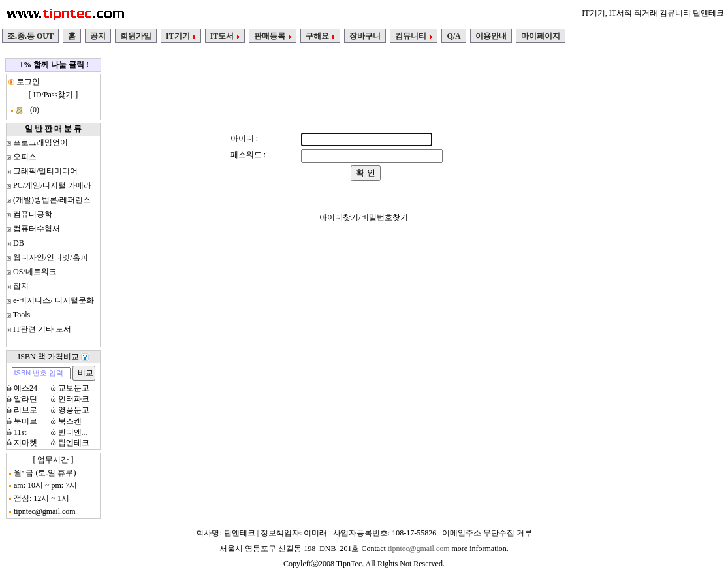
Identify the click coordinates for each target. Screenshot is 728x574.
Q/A (453, 36)
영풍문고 (74, 410)
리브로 (25, 410)
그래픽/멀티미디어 (45, 171)
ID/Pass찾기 (53, 95)
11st (20, 432)
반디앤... (73, 432)
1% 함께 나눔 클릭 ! (54, 65)
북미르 (25, 421)
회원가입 (136, 36)
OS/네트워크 (35, 272)
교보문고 (74, 388)
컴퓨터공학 (33, 214)
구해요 (320, 36)
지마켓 (25, 443)
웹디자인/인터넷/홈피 (51, 257)
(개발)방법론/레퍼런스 (52, 200)
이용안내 (491, 36)
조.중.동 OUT (30, 36)
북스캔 (70, 421)
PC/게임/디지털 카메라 (52, 185)
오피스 (25, 157)
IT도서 (225, 36)
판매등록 (273, 36)
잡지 (21, 286)
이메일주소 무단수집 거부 (487, 533)
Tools (22, 315)
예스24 (25, 388)
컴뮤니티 (414, 36)
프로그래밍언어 (40, 142)
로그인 (27, 82)
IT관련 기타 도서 (42, 329)
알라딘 (25, 399)
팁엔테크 (74, 443)
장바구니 (365, 36)
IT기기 (181, 36)
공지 (98, 36)
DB (19, 243)
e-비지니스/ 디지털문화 (54, 300)
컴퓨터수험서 (37, 229)
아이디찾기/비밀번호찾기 (363, 217)
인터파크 (74, 399)
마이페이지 (541, 36)
